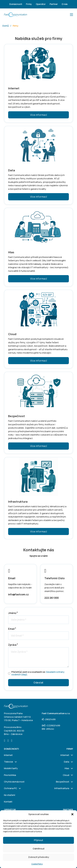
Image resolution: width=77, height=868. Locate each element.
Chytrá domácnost (14, 782)
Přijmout (38, 840)
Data (67, 762)
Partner (54, 4)
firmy (70, 749)
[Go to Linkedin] (12, 741)
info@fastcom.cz (18, 594)
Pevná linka (10, 775)
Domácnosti (16, 4)
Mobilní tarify (11, 768)
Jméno (12, 613)
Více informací (39, 115)
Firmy (29, 4)
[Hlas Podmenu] (72, 768)
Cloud (66, 775)
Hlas (67, 768)
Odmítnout (39, 849)
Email (11, 629)
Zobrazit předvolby (39, 857)
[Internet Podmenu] (72, 755)
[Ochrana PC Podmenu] (20, 788)
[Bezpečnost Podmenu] (72, 782)
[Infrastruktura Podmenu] (72, 788)
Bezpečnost (63, 782)
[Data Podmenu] (72, 762)
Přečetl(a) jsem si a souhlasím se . (38, 673)
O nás (65, 4)
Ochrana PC (11, 788)
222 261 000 (52, 598)
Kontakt (8, 802)
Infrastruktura (62, 788)
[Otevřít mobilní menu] (71, 15)
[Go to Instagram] (8, 741)
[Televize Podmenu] (16, 762)
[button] (72, 814)
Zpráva (12, 645)
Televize (9, 762)
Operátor (41, 4)
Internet (8, 755)
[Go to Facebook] (5, 741)
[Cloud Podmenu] (72, 775)
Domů (6, 26)
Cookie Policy (37, 864)
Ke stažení (10, 795)
